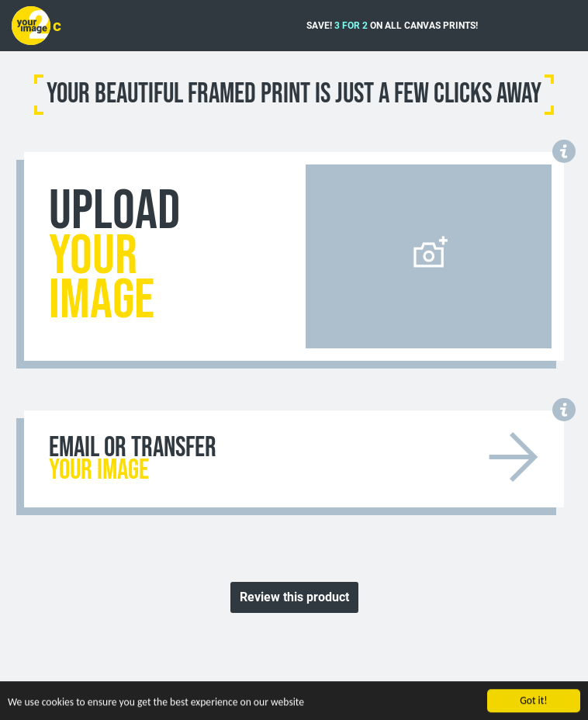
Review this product (294, 597)
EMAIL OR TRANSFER (133, 459)
